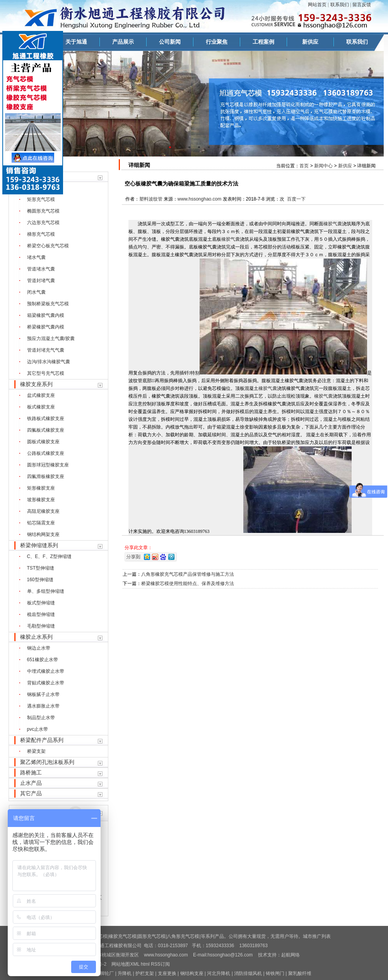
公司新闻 (170, 42)
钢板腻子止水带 (43, 694)
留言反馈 (362, 5)
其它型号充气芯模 (46, 373)
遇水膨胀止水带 (43, 706)
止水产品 (31, 783)
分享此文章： (138, 548)
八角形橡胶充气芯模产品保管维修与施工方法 (188, 574)
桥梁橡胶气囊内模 (46, 327)
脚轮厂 (107, 973)
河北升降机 (219, 973)
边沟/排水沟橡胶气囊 (49, 362)
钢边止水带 (39, 648)
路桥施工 (31, 772)
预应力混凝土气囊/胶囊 (51, 339)
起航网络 (291, 955)
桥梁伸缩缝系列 (39, 545)
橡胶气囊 (333, 224)
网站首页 (317, 5)
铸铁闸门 (275, 973)
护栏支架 (145, 973)
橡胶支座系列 (36, 384)
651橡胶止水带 (43, 660)
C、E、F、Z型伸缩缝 (49, 556)
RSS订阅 (160, 964)
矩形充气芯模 (41, 199)
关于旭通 (76, 42)
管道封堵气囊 (41, 281)
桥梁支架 (36, 751)
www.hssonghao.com (199, 199)
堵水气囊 (36, 257)
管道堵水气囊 (41, 269)
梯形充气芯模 (41, 234)
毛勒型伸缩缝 (41, 626)
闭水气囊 (36, 292)
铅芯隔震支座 (41, 523)
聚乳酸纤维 (300, 973)
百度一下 (296, 199)
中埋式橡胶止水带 (46, 671)
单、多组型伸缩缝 (46, 591)
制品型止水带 (41, 718)
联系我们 (340, 5)
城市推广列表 (317, 936)
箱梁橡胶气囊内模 (46, 315)
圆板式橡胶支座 (43, 442)
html (145, 964)
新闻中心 (323, 166)
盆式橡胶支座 (41, 395)
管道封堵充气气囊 (46, 350)
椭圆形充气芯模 (43, 211)
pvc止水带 (38, 729)
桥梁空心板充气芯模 (48, 246)
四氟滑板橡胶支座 (46, 476)
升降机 (125, 973)
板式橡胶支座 (41, 407)
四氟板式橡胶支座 (46, 430)
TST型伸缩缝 (41, 568)
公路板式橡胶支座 (46, 453)
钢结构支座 (192, 973)
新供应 (310, 42)
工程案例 (263, 42)
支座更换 (167, 973)
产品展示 (123, 42)
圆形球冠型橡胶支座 (48, 465)
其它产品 (31, 793)
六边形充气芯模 (43, 223)
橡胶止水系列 (36, 637)
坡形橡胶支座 (41, 500)
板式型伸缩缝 (41, 603)
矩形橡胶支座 (41, 488)
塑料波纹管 (151, 199)
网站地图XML (125, 964)
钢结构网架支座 (43, 534)
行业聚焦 (217, 42)
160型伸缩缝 (40, 580)
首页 (304, 166)
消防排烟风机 (248, 973)
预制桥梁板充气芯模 (48, 304)
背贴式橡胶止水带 (46, 683)
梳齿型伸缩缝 (41, 614)
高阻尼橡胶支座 (43, 511)
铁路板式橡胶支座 (46, 419)
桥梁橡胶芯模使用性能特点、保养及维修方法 (188, 584)
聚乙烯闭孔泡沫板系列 (47, 762)
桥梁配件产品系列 (42, 740)
